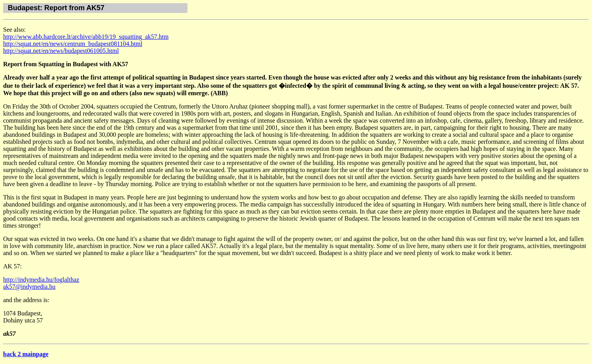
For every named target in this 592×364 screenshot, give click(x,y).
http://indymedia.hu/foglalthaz (41, 280)
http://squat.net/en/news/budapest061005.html (61, 51)
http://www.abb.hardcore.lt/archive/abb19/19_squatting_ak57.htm (86, 37)
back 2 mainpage (26, 354)
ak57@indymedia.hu (29, 287)
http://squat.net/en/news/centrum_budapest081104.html (73, 44)
